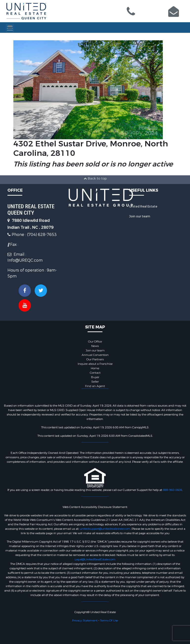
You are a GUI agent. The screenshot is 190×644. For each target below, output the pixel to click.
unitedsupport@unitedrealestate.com (105, 529)
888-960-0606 (172, 490)
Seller (95, 382)
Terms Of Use (109, 621)
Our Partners (95, 359)
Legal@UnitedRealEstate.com (95, 559)
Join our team (140, 216)
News (95, 346)
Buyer (95, 377)
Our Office (95, 342)
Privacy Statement (85, 621)
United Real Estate (143, 207)
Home (95, 368)
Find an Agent (95, 386)
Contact (95, 373)
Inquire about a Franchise (95, 364)
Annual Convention (95, 355)
